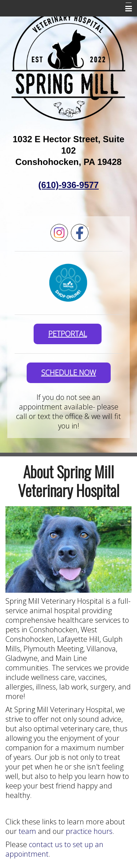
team (28, 831)
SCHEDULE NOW (69, 373)
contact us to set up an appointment (54, 849)
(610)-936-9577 (68, 185)
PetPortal (68, 334)
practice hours (88, 831)
